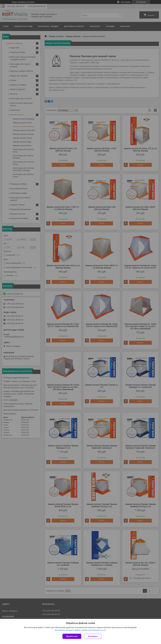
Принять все (72, 636)
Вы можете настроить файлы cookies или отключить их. (80, 630)
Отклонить (93, 636)
